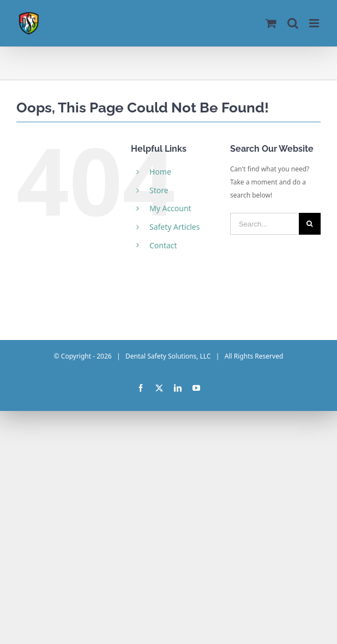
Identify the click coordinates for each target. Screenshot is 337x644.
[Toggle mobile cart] (271, 23)
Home (160, 172)
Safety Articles (174, 227)
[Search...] (264, 224)
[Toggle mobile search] (293, 23)
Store (159, 190)
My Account (170, 208)
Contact (163, 245)
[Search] (310, 224)
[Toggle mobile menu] (315, 23)
